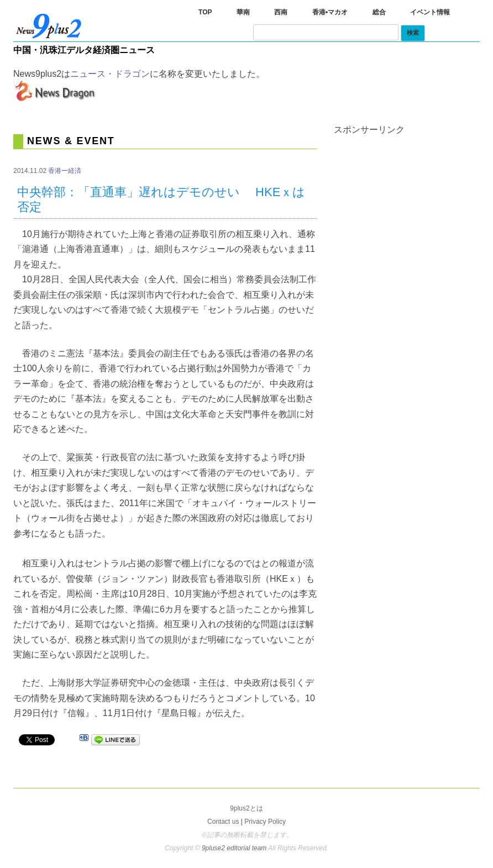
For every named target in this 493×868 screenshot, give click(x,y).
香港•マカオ (330, 12)
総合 (379, 12)
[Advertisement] (413, 203)
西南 (281, 12)
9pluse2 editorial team (235, 848)
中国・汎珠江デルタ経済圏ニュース (84, 50)
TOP (205, 12)
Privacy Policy (265, 822)
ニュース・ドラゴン (110, 74)
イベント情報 (430, 12)
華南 (243, 12)
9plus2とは (246, 808)
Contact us (223, 822)
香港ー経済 (65, 171)
